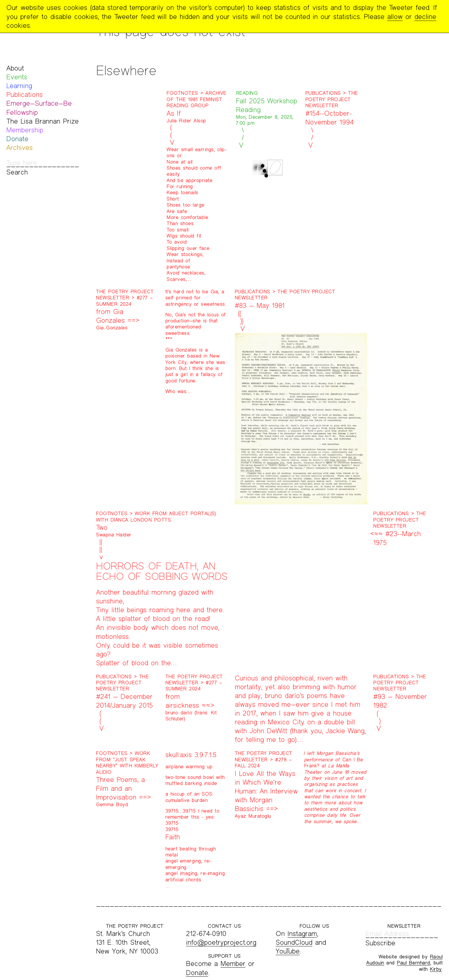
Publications (25, 94)
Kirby (436, 969)
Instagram (302, 933)
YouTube (288, 951)
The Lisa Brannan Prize (43, 121)
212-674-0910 (206, 933)
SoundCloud (294, 942)
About (15, 68)
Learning (19, 86)
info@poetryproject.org (221, 942)
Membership (25, 130)
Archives (20, 147)
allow (395, 17)
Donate (17, 139)
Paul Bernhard (414, 963)
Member (233, 963)
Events (17, 77)
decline (425, 17)
